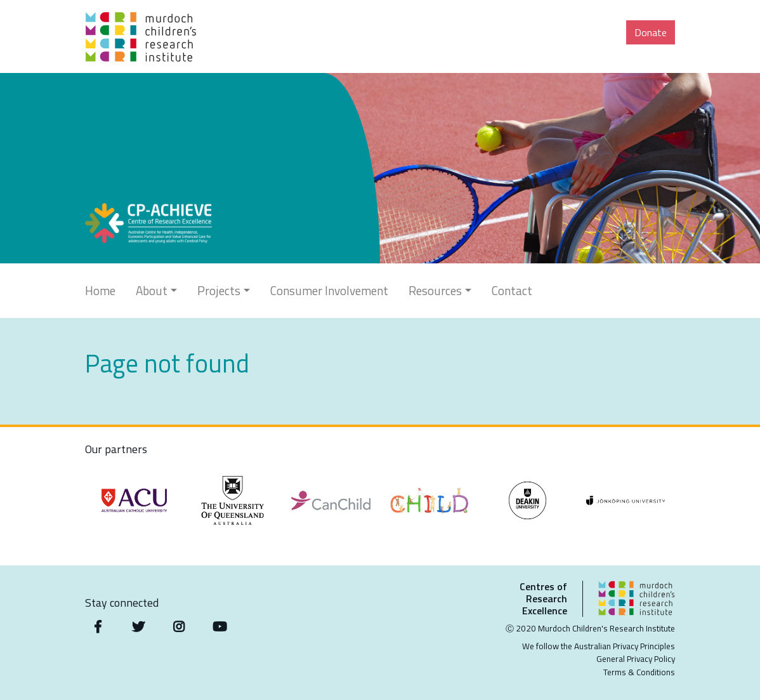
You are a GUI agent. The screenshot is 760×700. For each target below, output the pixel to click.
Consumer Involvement (329, 290)
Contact (512, 290)
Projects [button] (219, 290)
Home (100, 290)
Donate (651, 32)
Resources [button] (435, 290)
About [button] (152, 290)
